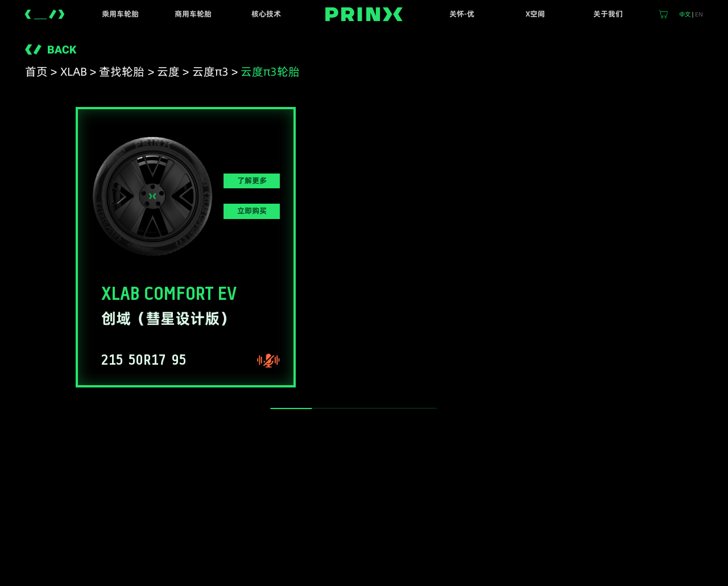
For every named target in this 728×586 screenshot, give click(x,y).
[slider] (291, 408)
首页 (36, 71)
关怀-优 (462, 14)
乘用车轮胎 (120, 14)
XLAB (74, 71)
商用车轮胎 (193, 14)
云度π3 (210, 71)
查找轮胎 (122, 71)
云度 (168, 71)
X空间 (535, 14)
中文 (685, 14)
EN (699, 14)
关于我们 (608, 14)
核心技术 (266, 14)
